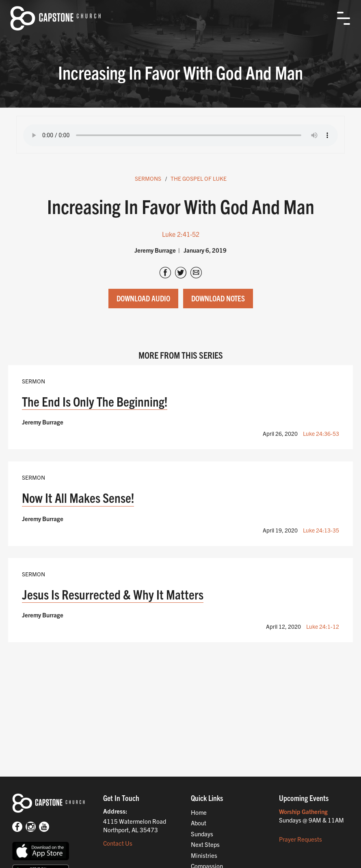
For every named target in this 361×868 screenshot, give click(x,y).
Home (199, 812)
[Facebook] (17, 828)
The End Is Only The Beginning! (95, 401)
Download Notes (218, 298)
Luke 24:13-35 (321, 530)
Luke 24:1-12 (323, 626)
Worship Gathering (303, 811)
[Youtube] (44, 828)
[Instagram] (31, 828)
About (199, 823)
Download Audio (143, 298)
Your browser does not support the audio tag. (180, 135)
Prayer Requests (300, 839)
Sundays (202, 834)
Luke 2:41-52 (181, 234)
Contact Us (118, 843)
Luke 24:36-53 (321, 433)
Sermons (148, 178)
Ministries (204, 855)
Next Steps (205, 844)
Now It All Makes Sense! (78, 497)
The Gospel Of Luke (199, 178)
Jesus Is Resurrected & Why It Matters (113, 594)
